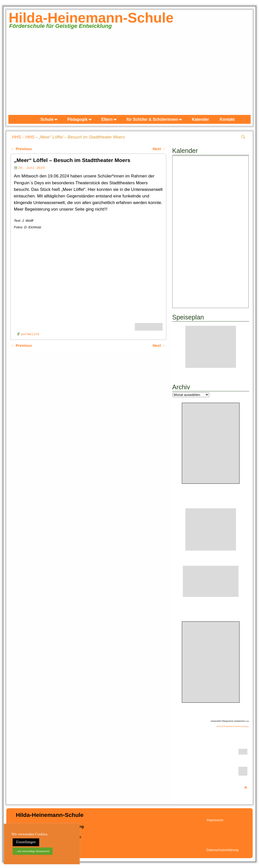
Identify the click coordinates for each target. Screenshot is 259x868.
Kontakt (227, 119)
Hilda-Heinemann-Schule (91, 18)
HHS (17, 137)
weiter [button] (244, 73)
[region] (129, 75)
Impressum (215, 820)
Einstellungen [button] (26, 842)
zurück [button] (15, 73)
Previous (21, 149)
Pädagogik (80, 119)
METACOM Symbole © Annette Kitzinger (232, 726)
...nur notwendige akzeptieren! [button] (33, 851)
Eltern (110, 119)
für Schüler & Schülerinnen (155, 119)
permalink (30, 334)
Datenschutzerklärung (222, 850)
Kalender (200, 119)
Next (159, 149)
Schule (50, 119)
